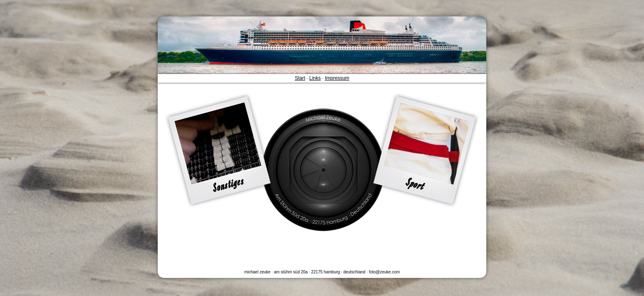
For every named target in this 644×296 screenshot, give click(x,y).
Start (300, 78)
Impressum (337, 78)
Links (315, 78)
